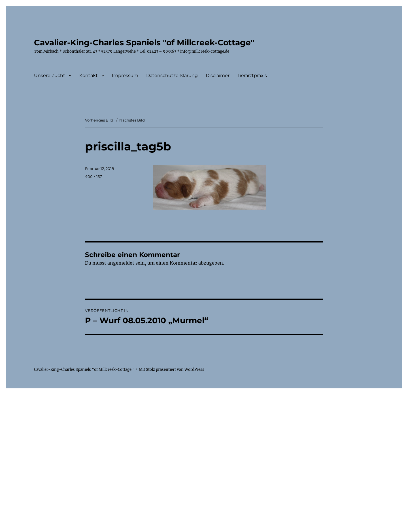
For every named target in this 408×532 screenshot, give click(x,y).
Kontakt (89, 75)
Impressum (125, 75)
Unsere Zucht (50, 75)
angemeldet (121, 263)
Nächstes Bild (132, 120)
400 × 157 (93, 176)
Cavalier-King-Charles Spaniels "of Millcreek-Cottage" (144, 42)
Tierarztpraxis (252, 75)
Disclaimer (218, 75)
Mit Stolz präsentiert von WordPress (172, 370)
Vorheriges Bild (99, 120)
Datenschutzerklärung (172, 75)
